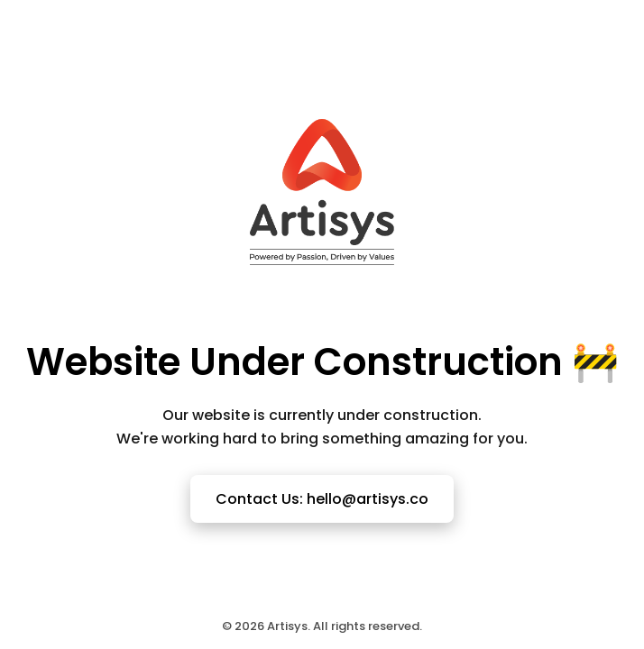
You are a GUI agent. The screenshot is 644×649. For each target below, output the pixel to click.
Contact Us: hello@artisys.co (322, 499)
